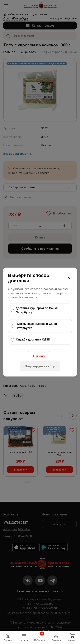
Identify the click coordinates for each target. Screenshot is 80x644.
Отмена (39, 356)
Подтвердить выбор (40, 366)
